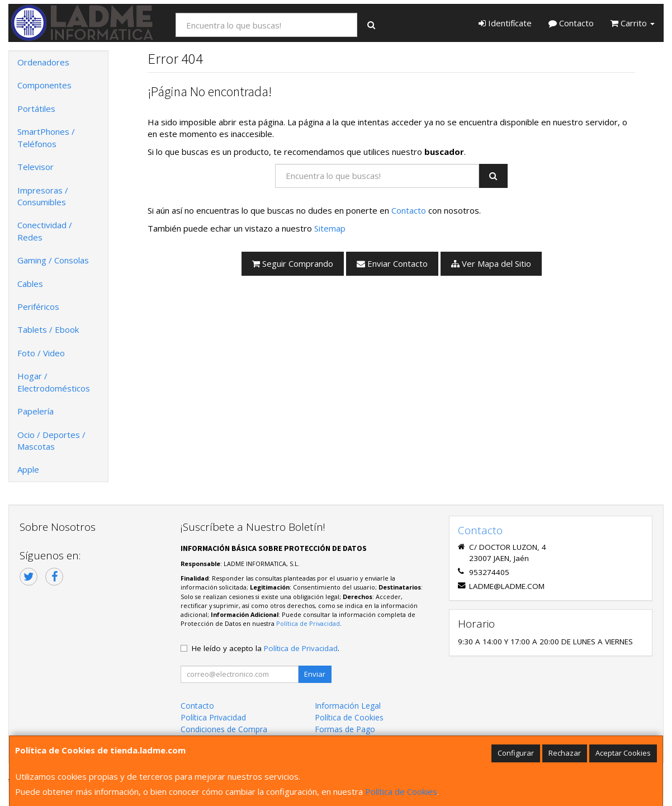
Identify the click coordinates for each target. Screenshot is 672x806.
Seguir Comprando (293, 263)
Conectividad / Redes (45, 231)
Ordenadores (43, 62)
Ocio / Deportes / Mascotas (51, 440)
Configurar (516, 753)
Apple (28, 469)
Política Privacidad (213, 717)
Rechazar (565, 753)
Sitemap (330, 228)
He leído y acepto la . (266, 648)
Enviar (315, 674)
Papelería (36, 411)
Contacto (571, 23)
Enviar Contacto (392, 263)
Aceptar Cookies (623, 753)
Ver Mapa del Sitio (491, 263)
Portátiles (36, 109)
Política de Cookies (401, 791)
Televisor (36, 167)
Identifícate (505, 23)
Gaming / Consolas (53, 260)
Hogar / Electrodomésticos (54, 382)
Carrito (633, 23)
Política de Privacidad (308, 623)
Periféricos (38, 307)
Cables (30, 284)
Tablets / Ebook (48, 329)
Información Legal (348, 706)
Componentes (44, 85)
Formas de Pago (345, 729)
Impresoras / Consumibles (43, 196)
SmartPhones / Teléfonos (46, 137)
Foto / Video (41, 353)
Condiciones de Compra (224, 729)
